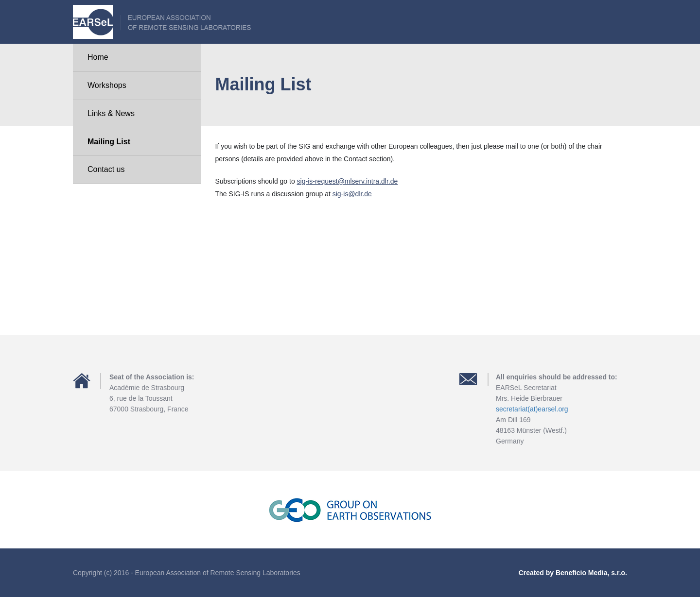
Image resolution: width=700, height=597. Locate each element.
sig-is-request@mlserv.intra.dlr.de (348, 181)
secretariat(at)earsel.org (532, 409)
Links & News (111, 113)
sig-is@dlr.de (352, 194)
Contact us (106, 169)
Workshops (107, 85)
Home (98, 57)
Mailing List (109, 142)
